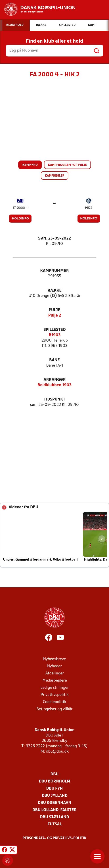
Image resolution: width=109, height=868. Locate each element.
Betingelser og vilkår (54, 709)
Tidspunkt (54, 400)
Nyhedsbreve (54, 659)
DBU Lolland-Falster (54, 810)
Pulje (54, 310)
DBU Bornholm (54, 781)
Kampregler (55, 176)
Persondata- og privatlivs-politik (54, 838)
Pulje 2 (55, 316)
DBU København (54, 803)
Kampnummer (54, 271)
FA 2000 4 (20, 208)
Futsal (55, 824)
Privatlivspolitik (55, 695)
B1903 (55, 335)
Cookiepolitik (54, 702)
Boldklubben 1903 (54, 385)
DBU (54, 774)
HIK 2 (89, 208)
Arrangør (55, 380)
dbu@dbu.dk (57, 752)
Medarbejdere (55, 681)
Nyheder (54, 666)
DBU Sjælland (54, 817)
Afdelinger (55, 673)
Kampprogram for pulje (67, 165)
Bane (54, 360)
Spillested (55, 330)
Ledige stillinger (55, 688)
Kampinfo (30, 165)
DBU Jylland (55, 796)
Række (55, 291)
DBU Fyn (54, 789)
